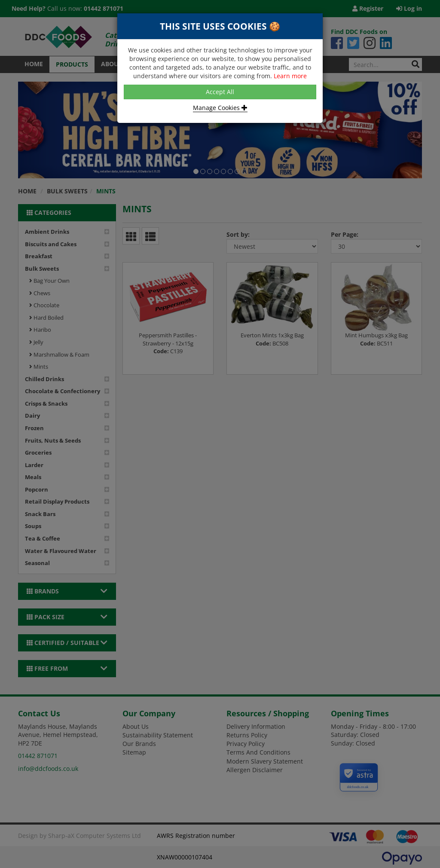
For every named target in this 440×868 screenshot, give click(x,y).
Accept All (220, 92)
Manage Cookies (220, 108)
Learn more (290, 76)
